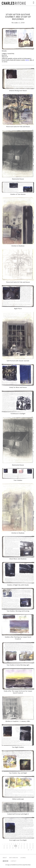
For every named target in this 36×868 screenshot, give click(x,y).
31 (21, 848)
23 (30, 846)
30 (19, 848)
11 (27, 844)
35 (33, 848)
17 (13, 846)
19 (19, 846)
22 (27, 846)
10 (24, 844)
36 (28, 850)
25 (4, 848)
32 (24, 848)
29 (16, 848)
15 (7, 846)
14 (4, 846)
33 (27, 848)
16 (10, 846)
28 (13, 848)
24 (33, 846)
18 (16, 846)
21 (24, 846)
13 (33, 844)
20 (21, 846)
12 (30, 844)
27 (10, 848)
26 (7, 848)
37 (31, 850)
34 (30, 848)
